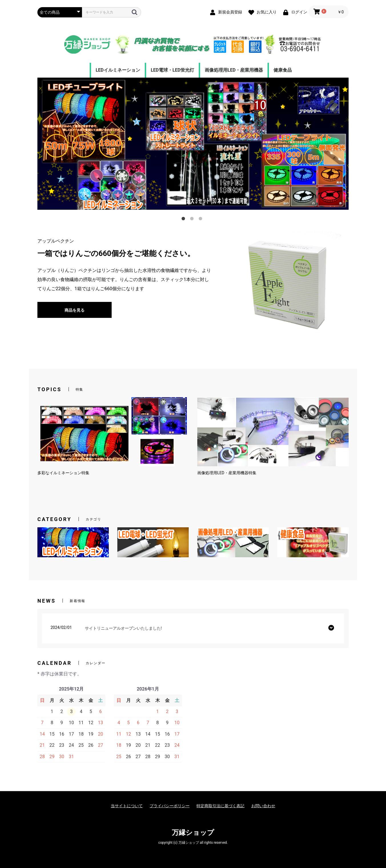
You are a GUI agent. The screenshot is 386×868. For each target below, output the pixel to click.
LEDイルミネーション (118, 70)
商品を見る (75, 310)
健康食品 (283, 70)
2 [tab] (193, 220)
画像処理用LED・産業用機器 (234, 70)
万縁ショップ (193, 833)
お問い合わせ (263, 806)
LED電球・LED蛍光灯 (172, 70)
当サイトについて (127, 806)
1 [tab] (184, 220)
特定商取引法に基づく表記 (220, 806)
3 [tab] (202, 220)
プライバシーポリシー (170, 806)
